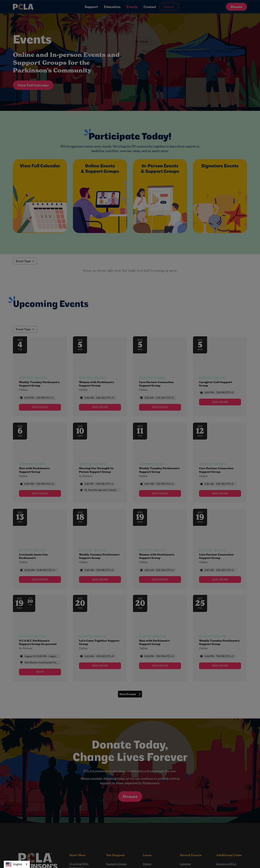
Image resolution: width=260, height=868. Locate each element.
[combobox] (17, 864)
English (14, 864)
